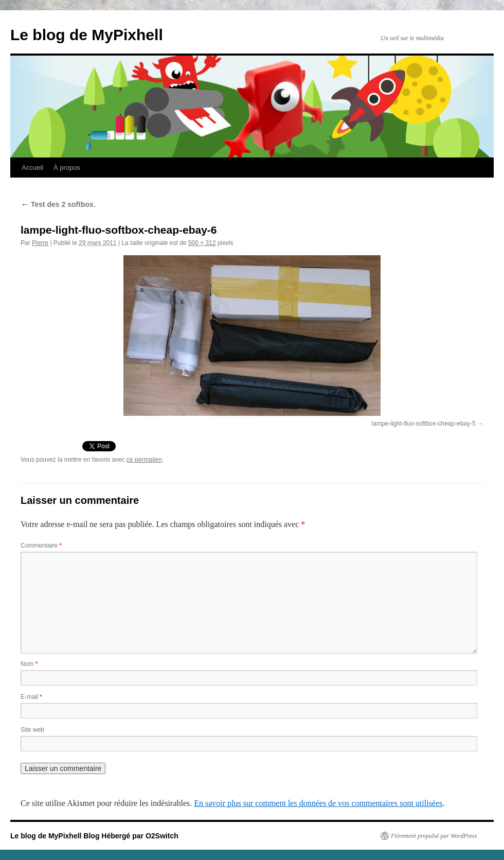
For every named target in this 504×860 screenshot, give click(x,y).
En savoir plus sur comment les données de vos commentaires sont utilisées (318, 803)
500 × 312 (202, 243)
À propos (67, 168)
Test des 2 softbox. (58, 204)
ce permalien (144, 460)
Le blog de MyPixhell (87, 35)
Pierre (40, 243)
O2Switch (162, 836)
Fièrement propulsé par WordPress (434, 836)
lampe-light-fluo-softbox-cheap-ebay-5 (424, 424)
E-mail (31, 697)
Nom (29, 664)
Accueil (32, 168)
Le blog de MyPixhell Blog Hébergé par (78, 836)
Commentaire (41, 546)
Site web (32, 730)
